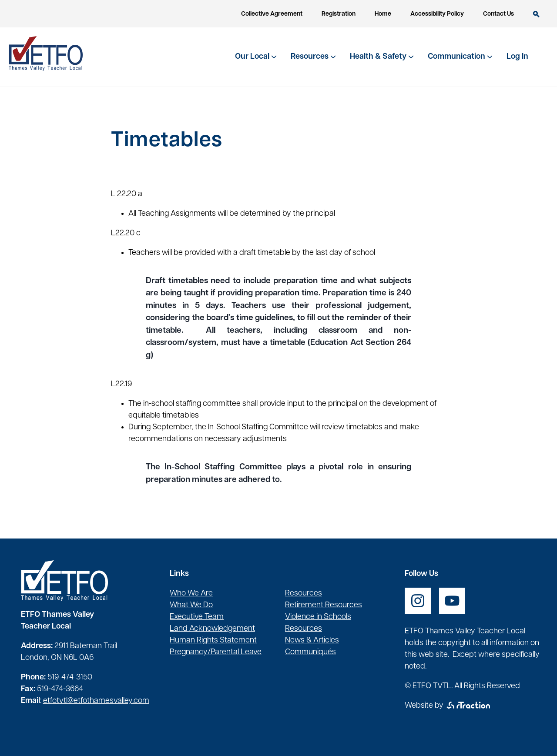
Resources (310, 57)
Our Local (253, 57)
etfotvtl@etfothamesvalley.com (96, 701)
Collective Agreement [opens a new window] (272, 14)
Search (536, 14)
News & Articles (312, 641)
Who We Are (191, 594)
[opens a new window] (418, 601)
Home (383, 14)
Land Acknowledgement (212, 629)
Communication (457, 57)
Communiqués (310, 652)
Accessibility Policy (437, 14)
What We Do (191, 605)
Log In (517, 57)
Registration (339, 14)
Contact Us (498, 14)
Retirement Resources (324, 605)
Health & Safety (379, 57)
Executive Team (197, 617)
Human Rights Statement (213, 641)
